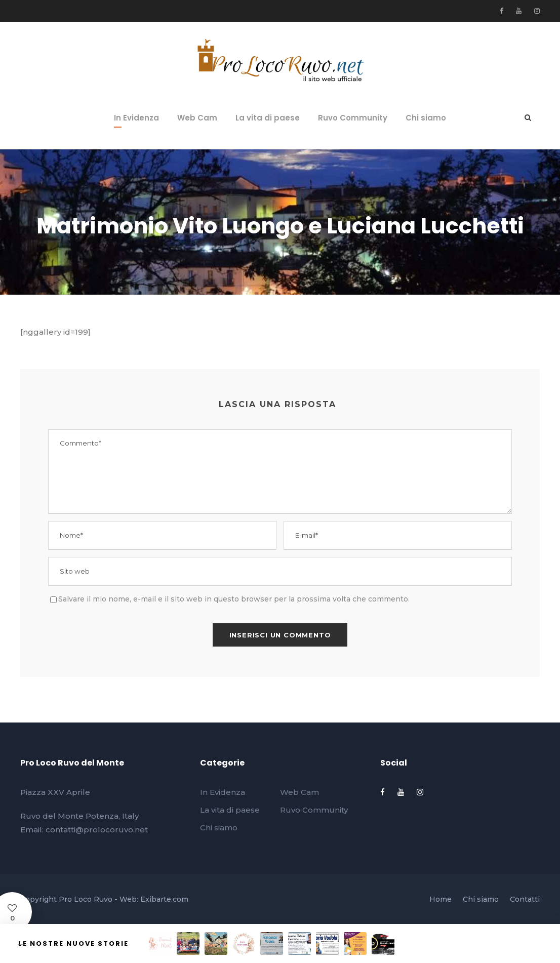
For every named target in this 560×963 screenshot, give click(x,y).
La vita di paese (268, 118)
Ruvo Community (353, 118)
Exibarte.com (164, 899)
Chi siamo (426, 118)
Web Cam (197, 118)
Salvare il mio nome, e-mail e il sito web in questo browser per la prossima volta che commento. (234, 599)
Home (441, 899)
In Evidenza (136, 118)
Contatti (525, 899)
